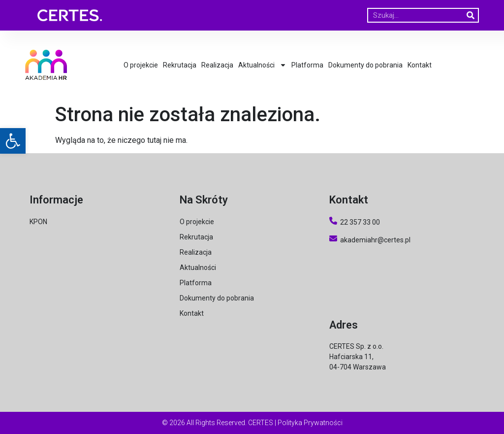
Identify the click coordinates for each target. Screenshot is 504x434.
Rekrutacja (180, 65)
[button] (13, 141)
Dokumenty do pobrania (365, 65)
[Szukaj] (471, 15)
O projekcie (141, 65)
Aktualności (262, 65)
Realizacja (217, 65)
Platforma (307, 65)
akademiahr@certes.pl (370, 240)
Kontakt (420, 65)
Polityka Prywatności (310, 423)
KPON (38, 222)
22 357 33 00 (360, 222)
